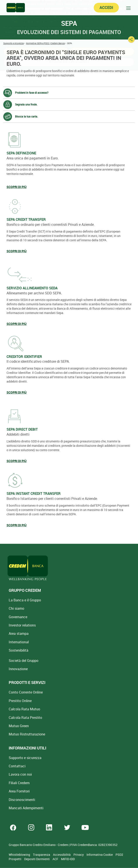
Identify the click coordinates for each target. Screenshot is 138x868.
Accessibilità (62, 855)
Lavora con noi (20, 774)
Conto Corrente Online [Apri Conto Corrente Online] (26, 692)
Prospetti (15, 859)
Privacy (79, 855)
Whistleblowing (20, 855)
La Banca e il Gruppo (25, 600)
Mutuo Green (19, 726)
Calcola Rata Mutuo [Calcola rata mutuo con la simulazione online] (24, 709)
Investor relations (22, 625)
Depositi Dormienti (37, 859)
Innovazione (18, 669)
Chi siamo (16, 608)
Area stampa (19, 633)
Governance (18, 617)
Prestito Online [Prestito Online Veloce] (20, 701)
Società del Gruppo (24, 661)
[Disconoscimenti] (22, 800)
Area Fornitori (19, 791)
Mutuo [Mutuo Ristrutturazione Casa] (27, 734)
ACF (56, 859)
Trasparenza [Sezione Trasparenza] (42, 855)
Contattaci (17, 766)
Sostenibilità (19, 650)
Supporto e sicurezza (25, 758)
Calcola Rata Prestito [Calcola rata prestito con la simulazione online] (25, 718)
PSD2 (119, 855)
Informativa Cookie (100, 855)
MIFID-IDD (68, 859)
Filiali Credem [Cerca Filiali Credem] (19, 783)
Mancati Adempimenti (26, 808)
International (19, 642)
